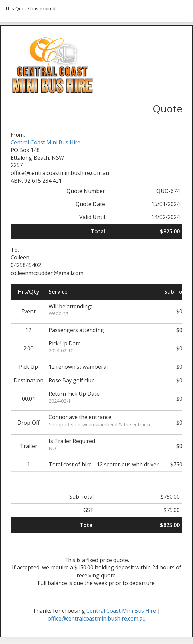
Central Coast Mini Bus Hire (46, 142)
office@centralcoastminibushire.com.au (97, 618)
